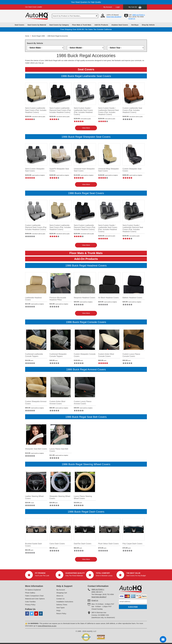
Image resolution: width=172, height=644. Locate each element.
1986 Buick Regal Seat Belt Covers (86, 417)
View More (86, 128)
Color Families (30, 602)
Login (118, 7)
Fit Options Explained (33, 590)
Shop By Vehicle (148, 25)
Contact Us (60, 599)
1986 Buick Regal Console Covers (86, 322)
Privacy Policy (30, 605)
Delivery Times (62, 605)
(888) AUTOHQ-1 (98, 589)
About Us (60, 596)
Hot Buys (135, 25)
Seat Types (60, 608)
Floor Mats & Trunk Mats (82, 25)
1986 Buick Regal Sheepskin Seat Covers (86, 137)
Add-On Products (101, 25)
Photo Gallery (30, 593)
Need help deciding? (114, 17)
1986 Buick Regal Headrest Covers (86, 266)
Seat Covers (19, 25)
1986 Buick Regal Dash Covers (86, 512)
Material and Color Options (35, 599)
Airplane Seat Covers (120, 25)
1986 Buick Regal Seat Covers (86, 193)
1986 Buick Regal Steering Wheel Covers (86, 464)
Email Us (132, 19)
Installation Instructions (65, 602)
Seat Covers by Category (59, 25)
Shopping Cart (62, 593)
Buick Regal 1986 (38, 36)
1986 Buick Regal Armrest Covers (86, 369)
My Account (108, 7)
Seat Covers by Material (37, 25)
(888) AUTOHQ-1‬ (139, 15)
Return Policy (61, 613)
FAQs (58, 611)
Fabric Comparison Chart (34, 596)
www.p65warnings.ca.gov (47, 626)
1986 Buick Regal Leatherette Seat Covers (86, 76)
